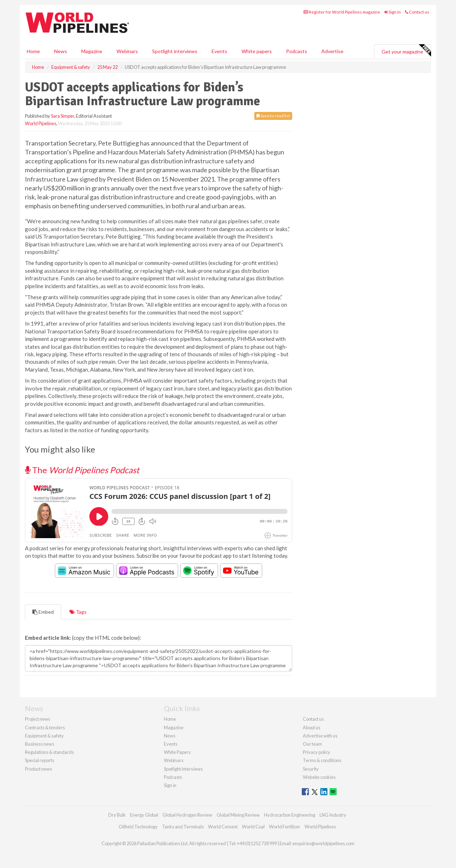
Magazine (92, 51)
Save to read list (273, 116)
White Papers (177, 752)
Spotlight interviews (175, 51)
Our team (312, 744)
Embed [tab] (43, 612)
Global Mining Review (238, 815)
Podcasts (297, 51)
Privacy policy (317, 752)
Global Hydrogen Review (187, 815)
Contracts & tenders (45, 727)
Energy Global (144, 815)
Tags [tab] (78, 612)
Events (219, 51)
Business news (40, 744)
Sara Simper (63, 116)
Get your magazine (406, 51)
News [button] (61, 51)
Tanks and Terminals (183, 827)
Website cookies (319, 777)
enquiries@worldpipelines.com (323, 843)
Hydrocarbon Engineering (290, 815)
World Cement (223, 827)
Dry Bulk (117, 815)
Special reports (40, 760)
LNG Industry (333, 815)
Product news (38, 769)
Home (33, 51)
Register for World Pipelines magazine (342, 12)
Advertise (332, 51)
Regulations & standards (49, 752)
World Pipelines (41, 123)
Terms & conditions (322, 760)
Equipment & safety (44, 736)
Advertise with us (320, 736)
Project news (38, 719)
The (82, 470)
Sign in (393, 12)
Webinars (127, 51)
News (170, 736)
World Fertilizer (285, 827)
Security (311, 769)
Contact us (417, 12)
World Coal (253, 827)
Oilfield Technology (138, 827)
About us (312, 727)
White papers (257, 51)
